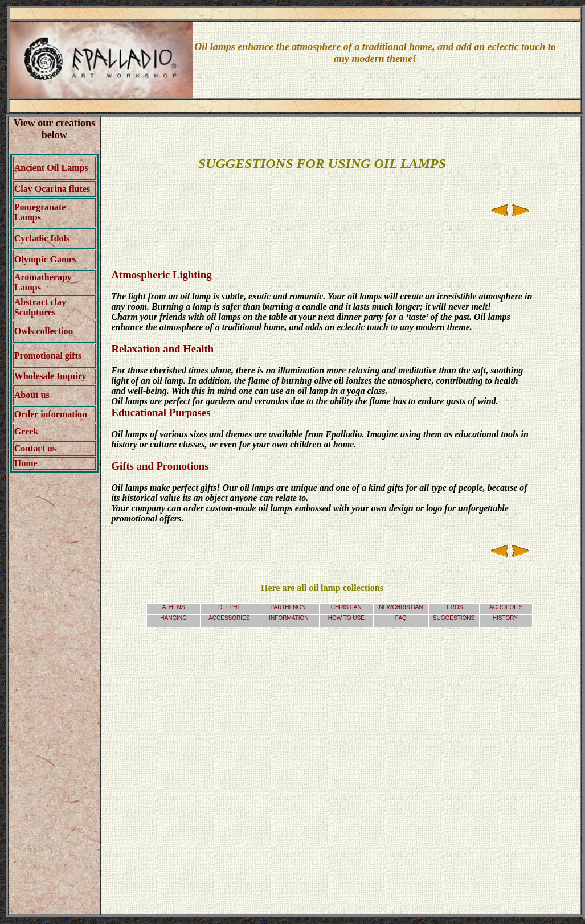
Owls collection (44, 331)
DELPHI (228, 607)
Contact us (35, 448)
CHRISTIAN (346, 607)
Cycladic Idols (42, 238)
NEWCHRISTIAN (401, 607)
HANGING (173, 618)
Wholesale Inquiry (50, 376)
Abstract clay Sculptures (40, 307)
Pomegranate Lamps (40, 212)
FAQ (401, 618)
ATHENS (174, 607)
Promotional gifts (48, 356)
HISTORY (505, 618)
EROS (455, 607)
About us (32, 395)
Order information (51, 414)
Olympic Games (46, 259)
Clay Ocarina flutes (52, 189)
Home (26, 463)
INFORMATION (289, 618)
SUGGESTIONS (454, 618)
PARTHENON (288, 607)
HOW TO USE (346, 618)
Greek (26, 431)
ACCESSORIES (229, 618)
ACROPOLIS (506, 607)
